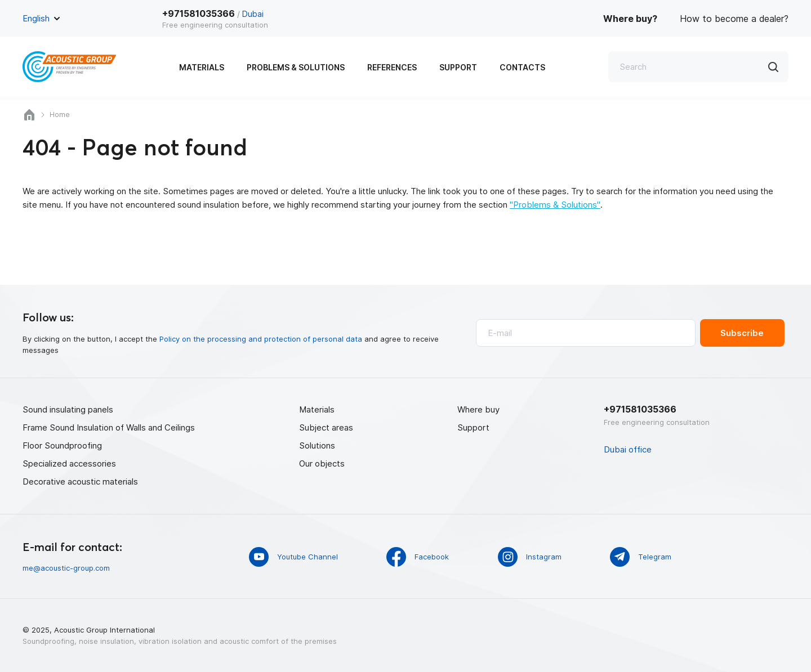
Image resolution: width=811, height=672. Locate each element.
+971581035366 (199, 14)
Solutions (317, 445)
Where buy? (630, 19)
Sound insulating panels (68, 409)
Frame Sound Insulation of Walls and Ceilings (109, 427)
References (392, 67)
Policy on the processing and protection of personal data (261, 339)
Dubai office (628, 449)
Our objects (322, 463)
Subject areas (326, 427)
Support (458, 67)
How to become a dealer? (734, 19)
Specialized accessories (69, 463)
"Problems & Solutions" (555, 205)
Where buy (478, 409)
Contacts (522, 67)
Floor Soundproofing (62, 445)
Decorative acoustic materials (80, 481)
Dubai (253, 14)
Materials (202, 67)
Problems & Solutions (296, 67)
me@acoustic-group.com (66, 568)
